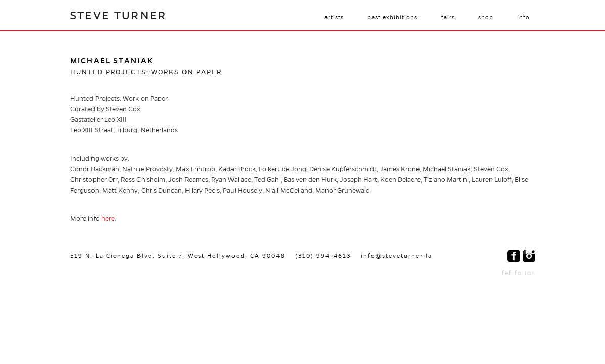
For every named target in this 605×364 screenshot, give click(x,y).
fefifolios (519, 273)
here (108, 219)
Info (523, 17)
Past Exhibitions (392, 17)
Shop (486, 17)
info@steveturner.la (397, 256)
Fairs (448, 17)
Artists (334, 17)
